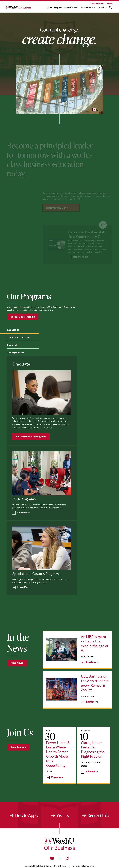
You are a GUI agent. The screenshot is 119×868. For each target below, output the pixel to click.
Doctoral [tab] (12, 356)
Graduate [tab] (13, 341)
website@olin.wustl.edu (83, 835)
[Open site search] (111, 7)
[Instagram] (67, 828)
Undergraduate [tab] (16, 364)
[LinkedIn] (60, 828)
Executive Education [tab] (18, 349)
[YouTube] (52, 828)
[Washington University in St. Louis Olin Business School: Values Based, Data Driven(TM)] (60, 818)
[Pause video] (94, 110)
